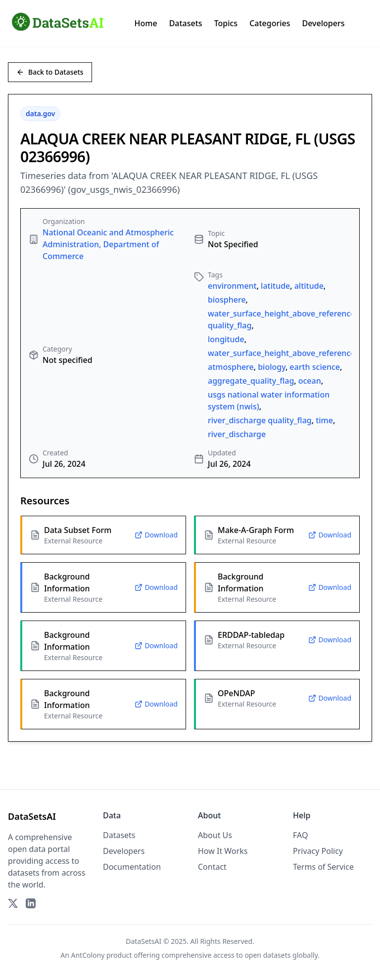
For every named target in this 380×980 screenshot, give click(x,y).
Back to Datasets (50, 72)
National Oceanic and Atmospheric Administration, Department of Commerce (108, 244)
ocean (310, 381)
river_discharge (237, 434)
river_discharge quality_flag (260, 420)
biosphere (227, 300)
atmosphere (231, 367)
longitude (226, 339)
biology (272, 367)
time (324, 420)
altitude (309, 286)
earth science (315, 367)
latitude (275, 286)
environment (232, 286)
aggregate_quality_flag (251, 381)
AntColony (88, 955)
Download (156, 535)
